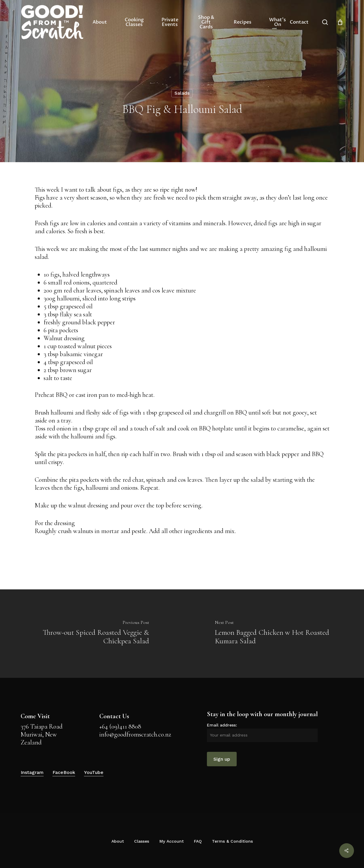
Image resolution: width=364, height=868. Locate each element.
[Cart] (340, 22)
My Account (172, 841)
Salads (182, 93)
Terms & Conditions (232, 841)
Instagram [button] (32, 772)
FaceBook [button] (64, 772)
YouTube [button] (94, 772)
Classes (142, 841)
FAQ (198, 841)
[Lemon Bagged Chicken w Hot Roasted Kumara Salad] (273, 634)
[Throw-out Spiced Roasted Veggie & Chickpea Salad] (91, 634)
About (118, 841)
